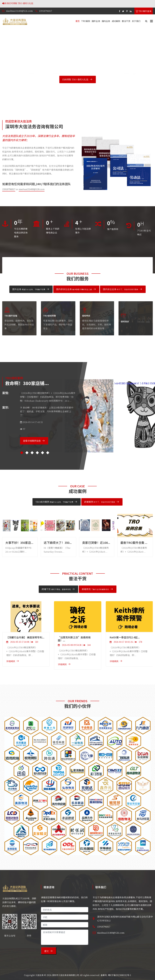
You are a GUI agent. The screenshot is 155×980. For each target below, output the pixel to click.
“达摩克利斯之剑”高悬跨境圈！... (74, 639)
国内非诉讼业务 (74, 289)
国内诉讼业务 (121, 289)
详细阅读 (11, 661)
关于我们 (136, 21)
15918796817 (46, 11)
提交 (46, 951)
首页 (78, 21)
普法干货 (126, 21)
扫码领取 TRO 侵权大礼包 (75, 79)
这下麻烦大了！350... (58, 543)
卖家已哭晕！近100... (96, 543)
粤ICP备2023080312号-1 (119, 975)
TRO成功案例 (54, 502)
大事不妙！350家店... (19, 543)
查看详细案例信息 (32, 441)
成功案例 (116, 21)
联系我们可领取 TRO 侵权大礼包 (40, 3)
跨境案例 (100, 502)
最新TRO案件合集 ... (134, 543)
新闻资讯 (95, 589)
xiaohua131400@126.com (19, 11)
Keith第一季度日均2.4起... (125, 637)
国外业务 (96, 21)
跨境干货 (56, 589)
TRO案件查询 (144, 11)
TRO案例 (86, 21)
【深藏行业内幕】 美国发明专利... (25, 637)
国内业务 (106, 21)
